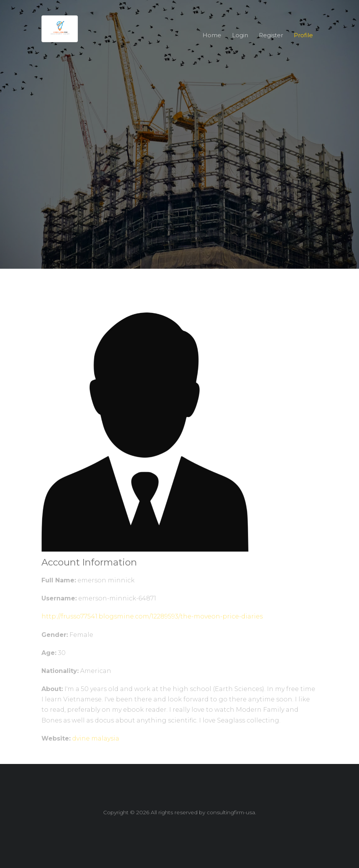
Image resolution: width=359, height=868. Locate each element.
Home (212, 35)
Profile (303, 35)
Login (240, 35)
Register (271, 35)
